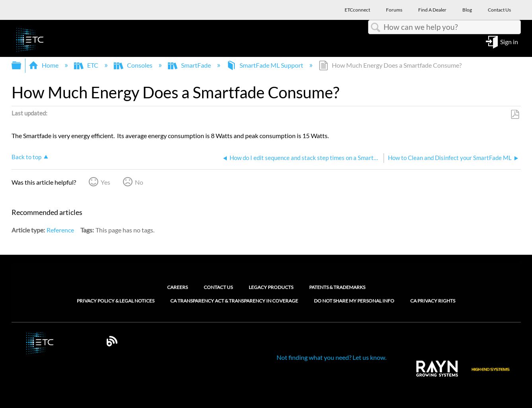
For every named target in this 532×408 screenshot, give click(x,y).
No (139, 182)
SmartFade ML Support (265, 65)
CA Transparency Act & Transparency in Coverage (234, 301)
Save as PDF (515, 115)
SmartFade (190, 65)
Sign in (509, 41)
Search (376, 27)
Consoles (134, 65)
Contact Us (218, 287)
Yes (105, 182)
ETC (87, 65)
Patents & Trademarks (337, 287)
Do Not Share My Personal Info (354, 301)
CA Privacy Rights (433, 301)
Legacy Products (271, 287)
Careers (177, 287)
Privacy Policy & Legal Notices (116, 301)
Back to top (26, 157)
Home (44, 65)
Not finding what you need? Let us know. (331, 357)
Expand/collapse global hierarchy (21, 65)
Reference (60, 230)
